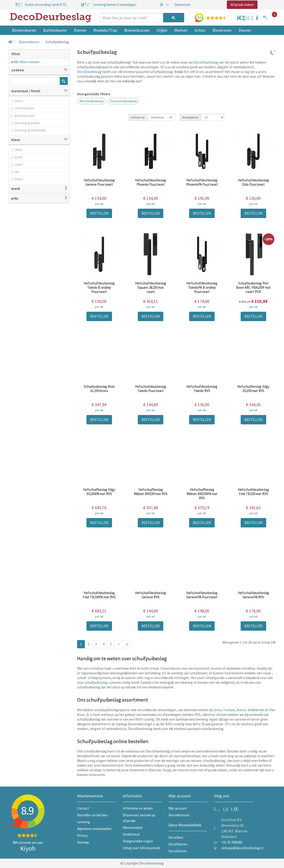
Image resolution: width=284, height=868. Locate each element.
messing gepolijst (28, 123)
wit (17, 172)
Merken (181, 30)
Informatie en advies (138, 808)
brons (19, 101)
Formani (229, 710)
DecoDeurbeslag (206, 62)
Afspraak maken (242, 5)
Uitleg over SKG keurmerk (142, 848)
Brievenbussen (137, 30)
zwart (19, 164)
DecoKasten (178, 851)
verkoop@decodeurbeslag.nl (242, 848)
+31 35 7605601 (232, 842)
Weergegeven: (191, 117)
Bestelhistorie (179, 815)
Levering (84, 822)
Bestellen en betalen (92, 815)
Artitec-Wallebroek (250, 710)
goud (19, 157)
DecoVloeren (178, 844)
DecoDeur (176, 837)
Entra (218, 710)
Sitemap (83, 842)
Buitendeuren (55, 30)
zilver (19, 150)
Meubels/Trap (105, 30)
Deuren (245, 30)
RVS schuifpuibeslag (91, 101)
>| (127, 644)
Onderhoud (131, 834)
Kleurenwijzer (133, 828)
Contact (83, 808)
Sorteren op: (138, 117)
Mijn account (178, 808)
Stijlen (162, 30)
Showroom (222, 30)
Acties (200, 30)
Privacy (82, 835)
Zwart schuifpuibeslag (123, 101)
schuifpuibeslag (96, 682)
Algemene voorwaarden (94, 829)
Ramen (80, 30)
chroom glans (24, 108)
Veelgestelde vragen (138, 841)
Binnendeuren (24, 30)
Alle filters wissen (25, 62)
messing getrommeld (30, 130)
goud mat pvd (25, 116)
